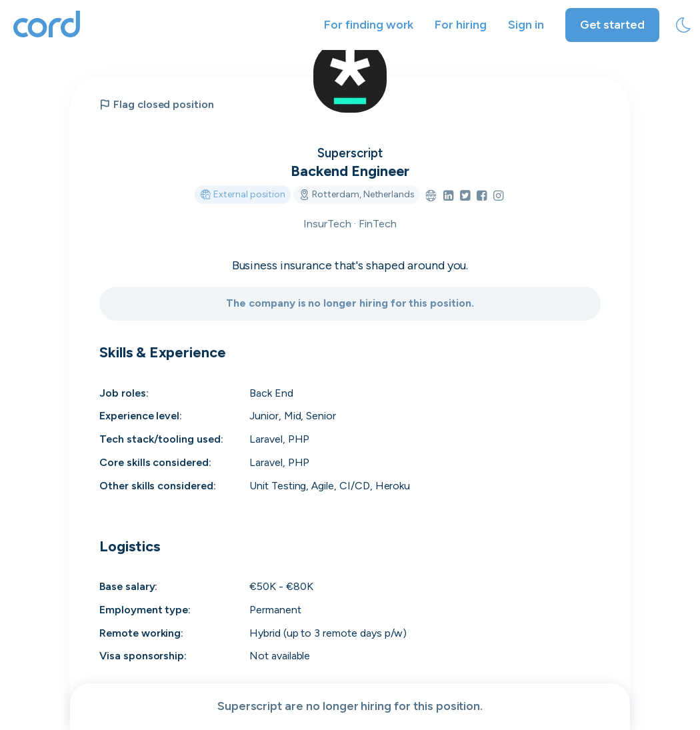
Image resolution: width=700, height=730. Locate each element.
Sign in (526, 25)
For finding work (369, 25)
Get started (612, 25)
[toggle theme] (683, 25)
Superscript (350, 153)
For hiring (461, 25)
